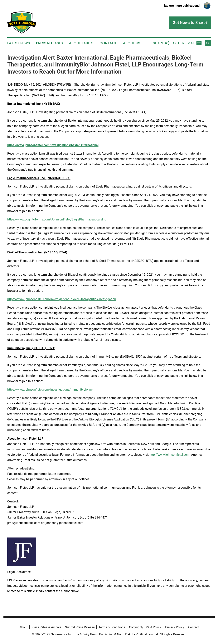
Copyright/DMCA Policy (145, 627)
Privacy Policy (175, 627)
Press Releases (49, 43)
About (23, 627)
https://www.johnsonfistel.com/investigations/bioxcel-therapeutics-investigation (62, 299)
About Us (132, 43)
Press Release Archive (46, 627)
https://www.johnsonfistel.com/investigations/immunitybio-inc (50, 390)
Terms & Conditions (112, 627)
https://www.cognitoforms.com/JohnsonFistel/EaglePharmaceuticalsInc (57, 219)
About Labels (81, 43)
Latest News (19, 43)
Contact (108, 43)
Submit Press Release (80, 627)
